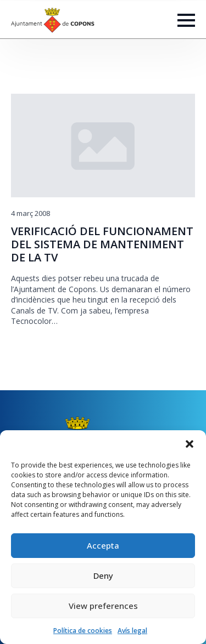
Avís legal (132, 631)
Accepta (103, 545)
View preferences (103, 606)
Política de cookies (83, 631)
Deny (103, 575)
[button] (190, 444)
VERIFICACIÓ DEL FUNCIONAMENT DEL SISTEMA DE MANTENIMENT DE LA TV (102, 244)
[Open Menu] (186, 20)
